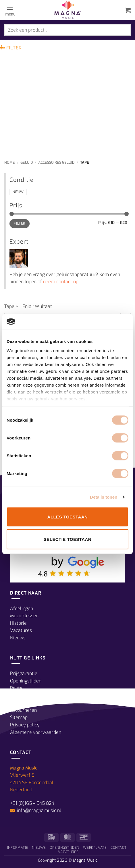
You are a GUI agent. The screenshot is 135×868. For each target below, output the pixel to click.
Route (16, 688)
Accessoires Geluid (56, 162)
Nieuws (18, 638)
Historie (18, 623)
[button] (10, 10)
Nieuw (18, 192)
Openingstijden (26, 681)
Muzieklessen (24, 616)
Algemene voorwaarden (36, 732)
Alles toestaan (68, 517)
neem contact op (61, 282)
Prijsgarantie (24, 673)
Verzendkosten (26, 703)
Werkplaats (95, 848)
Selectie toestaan (67, 539)
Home (10, 162)
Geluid (27, 162)
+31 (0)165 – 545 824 (32, 803)
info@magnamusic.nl (38, 810)
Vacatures (21, 630)
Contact (118, 848)
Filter (19, 223)
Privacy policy (25, 725)
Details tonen (104, 497)
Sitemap (19, 717)
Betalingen (21, 696)
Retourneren (23, 710)
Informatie (18, 848)
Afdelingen (22, 608)
